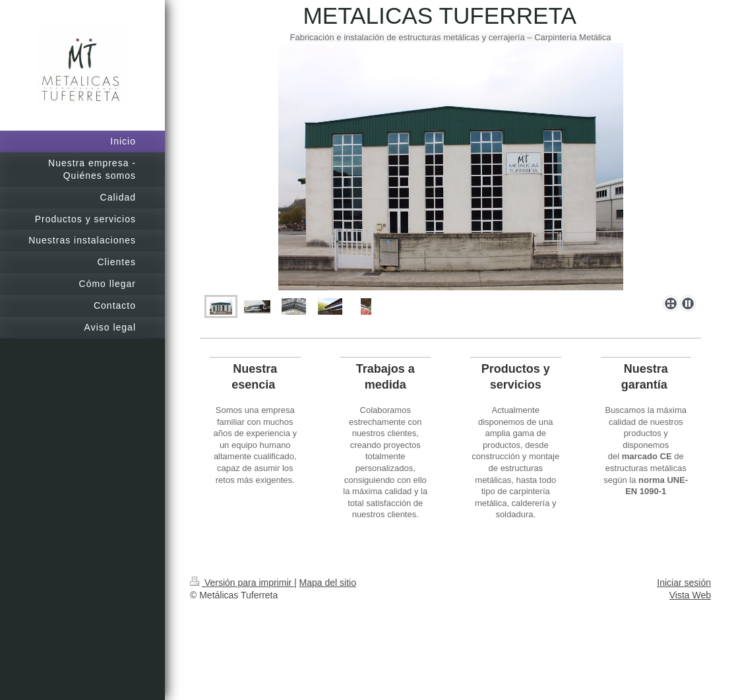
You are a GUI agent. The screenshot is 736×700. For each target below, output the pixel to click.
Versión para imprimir (242, 583)
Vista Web (690, 595)
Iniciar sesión (684, 583)
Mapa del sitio (328, 583)
